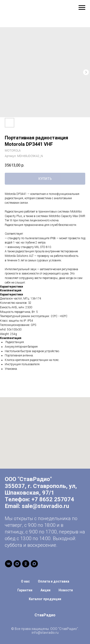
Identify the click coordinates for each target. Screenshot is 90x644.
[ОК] (26, 564)
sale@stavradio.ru (45, 506)
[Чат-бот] (34, 564)
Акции (45, 590)
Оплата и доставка (54, 581)
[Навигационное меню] (82, 8)
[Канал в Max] (17, 564)
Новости (66, 590)
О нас (25, 581)
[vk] (9, 564)
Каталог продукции (45, 599)
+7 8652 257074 (53, 499)
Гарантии (25, 590)
